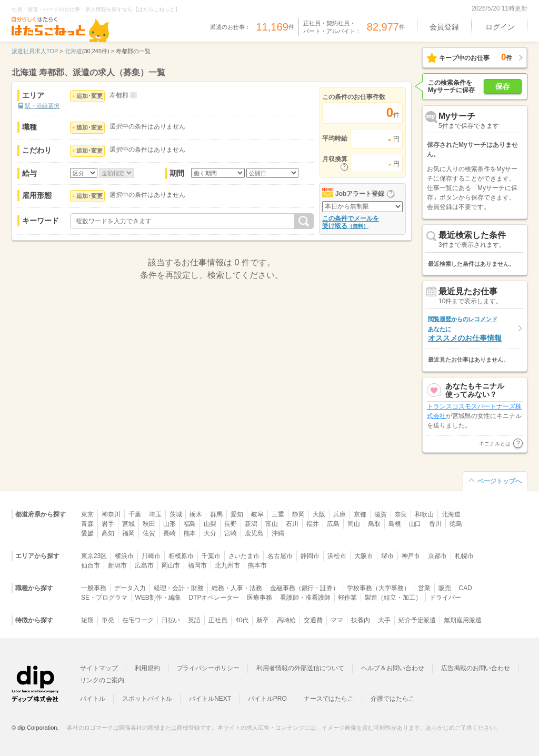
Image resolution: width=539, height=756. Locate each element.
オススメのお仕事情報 (465, 329)
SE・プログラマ (104, 598)
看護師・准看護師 (305, 598)
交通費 (313, 620)
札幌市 (464, 556)
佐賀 (149, 533)
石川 (292, 524)
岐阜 (257, 514)
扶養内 (361, 620)
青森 (87, 524)
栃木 (196, 514)
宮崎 (231, 533)
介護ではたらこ (393, 699)
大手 (384, 620)
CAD (466, 588)
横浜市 (124, 556)
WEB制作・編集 (158, 598)
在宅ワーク (138, 620)
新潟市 (117, 565)
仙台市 (91, 565)
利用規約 (147, 668)
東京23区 (94, 556)
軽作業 (348, 598)
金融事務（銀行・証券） (305, 588)
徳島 (456, 524)
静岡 (298, 514)
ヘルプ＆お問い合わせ (393, 668)
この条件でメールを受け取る (351, 222)
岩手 (108, 524)
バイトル (93, 699)
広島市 (144, 565)
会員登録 (444, 27)
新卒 (263, 620)
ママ (337, 620)
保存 (503, 86)
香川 (435, 524)
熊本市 (257, 565)
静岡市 (310, 556)
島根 (395, 524)
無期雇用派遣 (463, 620)
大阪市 (364, 556)
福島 (190, 524)
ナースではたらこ (329, 699)
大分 (210, 533)
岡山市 (171, 565)
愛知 (237, 514)
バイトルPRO (267, 699)
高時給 (286, 620)
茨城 (176, 514)
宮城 (128, 524)
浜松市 (337, 556)
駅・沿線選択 (42, 106)
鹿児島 (254, 533)
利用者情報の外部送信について (300, 668)
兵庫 (340, 514)
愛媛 (87, 533)
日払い (171, 620)
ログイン (500, 27)
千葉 (135, 514)
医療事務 (259, 598)
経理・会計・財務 (179, 588)
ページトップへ (500, 481)
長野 (231, 524)
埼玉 (155, 514)
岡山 (354, 524)
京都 (360, 514)
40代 (242, 620)
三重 (278, 514)
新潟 (251, 524)
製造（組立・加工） (393, 598)
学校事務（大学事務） (378, 588)
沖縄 (278, 533)
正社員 (218, 620)
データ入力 (130, 588)
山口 (415, 524)
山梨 (210, 524)
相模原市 (181, 556)
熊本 (190, 533)
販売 (445, 588)
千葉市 (211, 556)
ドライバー (445, 598)
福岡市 (197, 565)
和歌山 (424, 514)
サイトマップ (99, 668)
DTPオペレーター (214, 598)
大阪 (319, 514)
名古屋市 (280, 556)
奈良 (401, 514)
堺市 (387, 556)
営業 (424, 588)
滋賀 (381, 514)
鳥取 (374, 524)
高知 (108, 533)
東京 (87, 514)
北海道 (451, 514)
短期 (87, 620)
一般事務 (94, 588)
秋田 (149, 524)
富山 (272, 524)
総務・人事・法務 (237, 588)
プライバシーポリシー (208, 668)
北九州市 (227, 565)
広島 (333, 524)
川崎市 (151, 556)
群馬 (216, 514)
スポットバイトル (147, 699)
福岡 (128, 533)
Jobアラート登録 (360, 194)
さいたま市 (244, 556)
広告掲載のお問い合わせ (476, 668)
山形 (169, 524)
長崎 (169, 533)
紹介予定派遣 (417, 620)
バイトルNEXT (210, 699)
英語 (194, 620)
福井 (313, 524)
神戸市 (411, 556)
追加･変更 (89, 96)
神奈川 (111, 514)
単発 (108, 620)
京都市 (437, 556)
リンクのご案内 (102, 680)
